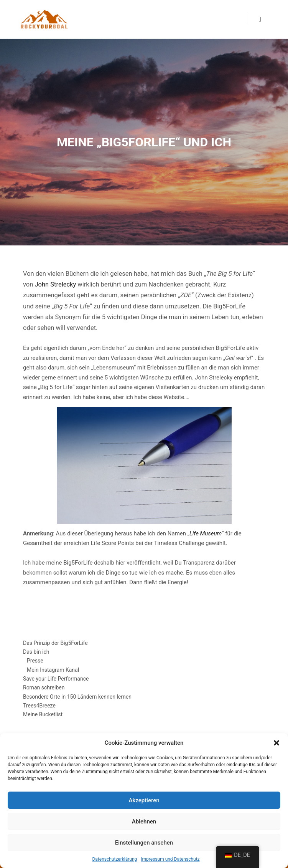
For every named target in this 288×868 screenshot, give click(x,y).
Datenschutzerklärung (114, 859)
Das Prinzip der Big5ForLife (55, 643)
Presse (35, 661)
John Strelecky (56, 284)
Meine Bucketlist (43, 714)
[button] (276, 743)
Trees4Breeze (39, 706)
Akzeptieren (144, 800)
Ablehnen (144, 822)
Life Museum (206, 533)
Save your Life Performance (56, 679)
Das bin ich (36, 652)
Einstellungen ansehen (144, 843)
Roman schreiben (44, 687)
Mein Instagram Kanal (53, 670)
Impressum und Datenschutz (170, 859)
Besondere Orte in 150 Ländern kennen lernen (77, 697)
